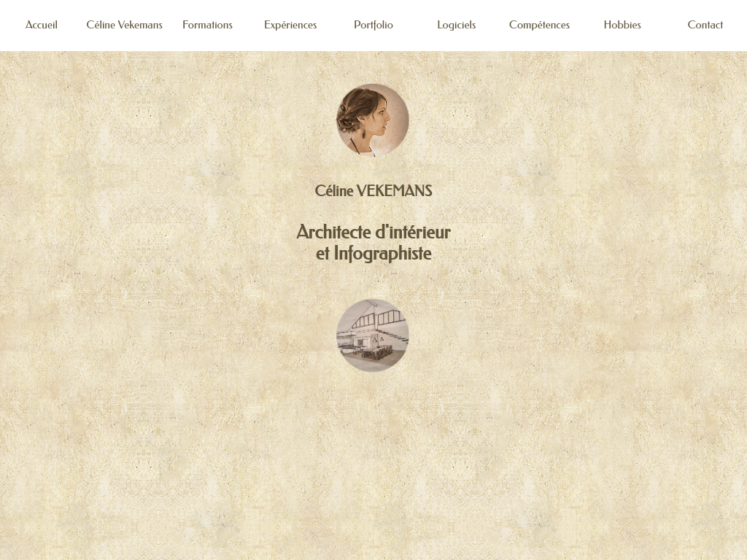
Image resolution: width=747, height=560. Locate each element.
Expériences (290, 25)
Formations (208, 25)
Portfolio (373, 25)
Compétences (539, 25)
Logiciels (456, 25)
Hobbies (623, 25)
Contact (706, 25)
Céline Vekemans (125, 25)
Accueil (42, 25)
